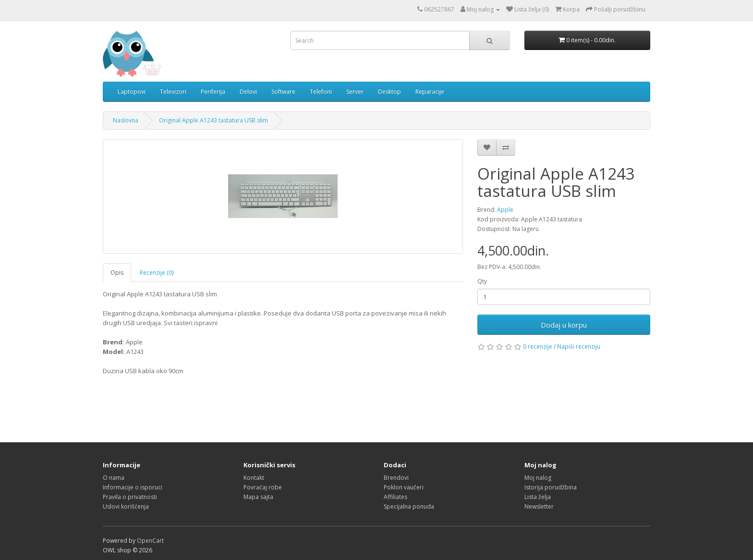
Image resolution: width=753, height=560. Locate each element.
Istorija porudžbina (551, 487)
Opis (117, 273)
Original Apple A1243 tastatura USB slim (213, 120)
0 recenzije (538, 347)
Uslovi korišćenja (126, 506)
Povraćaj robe (263, 487)
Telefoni (321, 91)
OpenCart (150, 541)
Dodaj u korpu (564, 325)
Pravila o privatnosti (130, 497)
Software (283, 91)
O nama (114, 478)
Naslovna (126, 120)
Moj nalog (538, 478)
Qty (482, 281)
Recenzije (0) (157, 273)
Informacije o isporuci (133, 487)
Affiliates (395, 497)
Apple (505, 210)
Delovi (248, 91)
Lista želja (538, 497)
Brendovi (396, 478)
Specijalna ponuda (409, 506)
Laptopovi (132, 91)
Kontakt (254, 478)
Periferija (213, 91)
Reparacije (430, 91)
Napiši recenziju (579, 347)
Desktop (389, 91)
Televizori (173, 91)
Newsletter (539, 506)
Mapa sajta (258, 497)
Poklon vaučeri (404, 487)
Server (355, 91)
